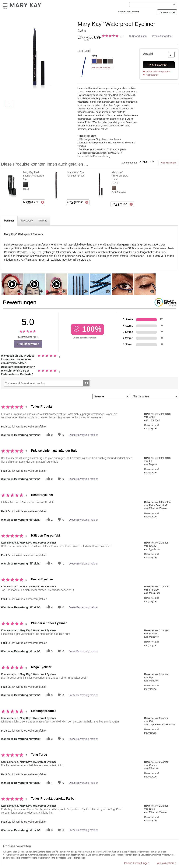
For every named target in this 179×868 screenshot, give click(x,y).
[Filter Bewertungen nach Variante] (154, 397)
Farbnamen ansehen (101, 67)
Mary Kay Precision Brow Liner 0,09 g (120, 177)
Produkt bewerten (162, 36)
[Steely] (111, 62)
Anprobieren (152, 75)
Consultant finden (128, 11)
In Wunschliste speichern (158, 72)
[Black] (105, 62)
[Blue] (38, 59)
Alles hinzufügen (168, 163)
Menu (5, 5)
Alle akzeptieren (167, 863)
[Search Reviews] (47, 383)
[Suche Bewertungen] (86, 383)
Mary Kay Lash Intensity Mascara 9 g (33, 176)
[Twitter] (49, 435)
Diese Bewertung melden (84, 435)
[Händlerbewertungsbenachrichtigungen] (60, 435)
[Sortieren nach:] (111, 397)
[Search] (153, 4)
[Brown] (100, 62)
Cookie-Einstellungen (137, 863)
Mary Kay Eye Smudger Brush (76, 174)
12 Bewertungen (138, 36)
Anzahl (148, 54)
